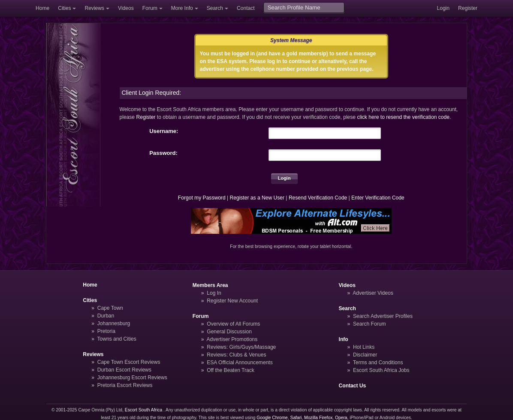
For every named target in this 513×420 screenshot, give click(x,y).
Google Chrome (272, 418)
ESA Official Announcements (240, 363)
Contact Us (353, 386)
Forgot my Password (202, 198)
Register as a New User (257, 198)
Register (468, 8)
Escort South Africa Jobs (381, 370)
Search (215, 8)
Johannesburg (114, 323)
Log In (214, 293)
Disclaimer (365, 355)
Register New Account (232, 301)
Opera (341, 418)
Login (443, 8)
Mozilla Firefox (318, 418)
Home (42, 8)
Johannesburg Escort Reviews (132, 378)
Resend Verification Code (318, 198)
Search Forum (370, 324)
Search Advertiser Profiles (383, 316)
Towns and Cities (116, 339)
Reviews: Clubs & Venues (236, 355)
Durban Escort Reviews (124, 370)
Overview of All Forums (233, 324)
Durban (106, 316)
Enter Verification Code (378, 198)
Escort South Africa (143, 410)
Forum (150, 8)
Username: (164, 131)
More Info (182, 8)
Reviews (94, 8)
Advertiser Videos (373, 293)
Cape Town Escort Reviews (129, 362)
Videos (126, 8)
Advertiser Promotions (232, 339)
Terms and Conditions (378, 363)
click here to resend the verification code (403, 117)
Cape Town (110, 308)
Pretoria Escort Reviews (125, 385)
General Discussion (229, 332)
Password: (163, 153)
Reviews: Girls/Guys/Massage (241, 347)
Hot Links (364, 347)
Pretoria (106, 331)
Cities (64, 8)
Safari (296, 418)
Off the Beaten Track (231, 370)
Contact (246, 8)
